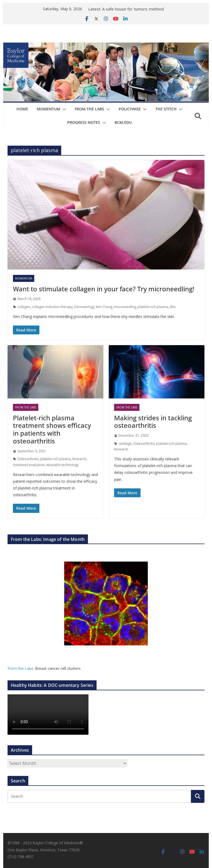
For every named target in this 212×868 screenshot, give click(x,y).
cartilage (125, 444)
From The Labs (89, 109)
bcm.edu (123, 122)
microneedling (125, 307)
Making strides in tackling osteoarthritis (153, 422)
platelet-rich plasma (153, 307)
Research (79, 459)
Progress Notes (84, 122)
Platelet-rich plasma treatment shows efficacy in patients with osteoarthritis (52, 429)
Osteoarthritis (28, 459)
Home (22, 109)
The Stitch (166, 109)
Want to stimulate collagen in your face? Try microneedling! (104, 289)
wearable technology (62, 465)
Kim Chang (104, 307)
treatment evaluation (29, 465)
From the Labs (20, 668)
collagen (24, 307)
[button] (63, 109)
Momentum (48, 109)
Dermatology (84, 307)
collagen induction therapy (52, 307)
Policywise (130, 109)
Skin (173, 307)
